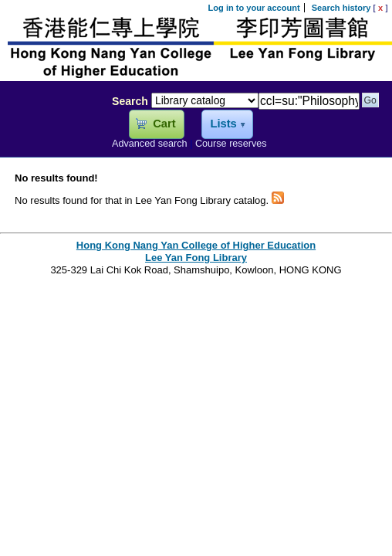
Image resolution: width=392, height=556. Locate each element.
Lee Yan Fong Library (52, 134)
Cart (164, 124)
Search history (341, 8)
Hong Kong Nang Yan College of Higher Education (196, 245)
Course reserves (231, 144)
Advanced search (150, 144)
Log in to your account (254, 8)
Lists (223, 124)
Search (130, 101)
